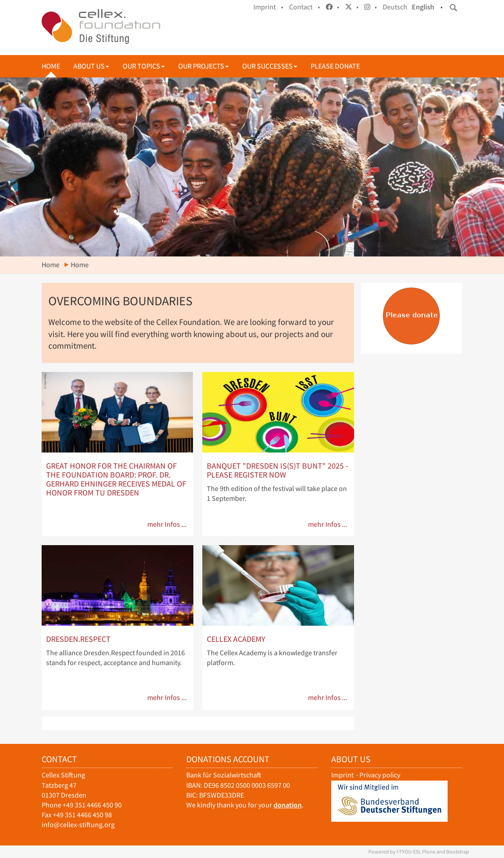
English (423, 7)
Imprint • (268, 7)
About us (91, 66)
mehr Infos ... (167, 524)
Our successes (270, 66)
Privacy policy (380, 775)
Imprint (342, 775)
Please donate (335, 66)
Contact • (305, 7)
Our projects (203, 66)
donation (288, 805)
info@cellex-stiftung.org (78, 825)
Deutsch (395, 7)
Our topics (144, 66)
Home (51, 66)
